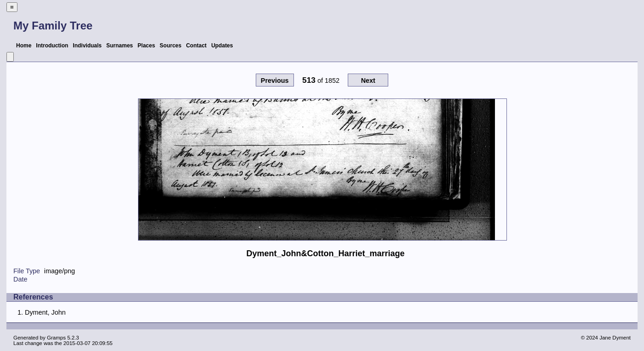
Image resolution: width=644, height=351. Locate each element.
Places (146, 46)
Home (24, 46)
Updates (222, 46)
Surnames (120, 46)
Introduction (52, 46)
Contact (196, 46)
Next (368, 81)
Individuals (87, 46)
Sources (170, 46)
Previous (275, 81)
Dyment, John (45, 312)
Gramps (56, 338)
